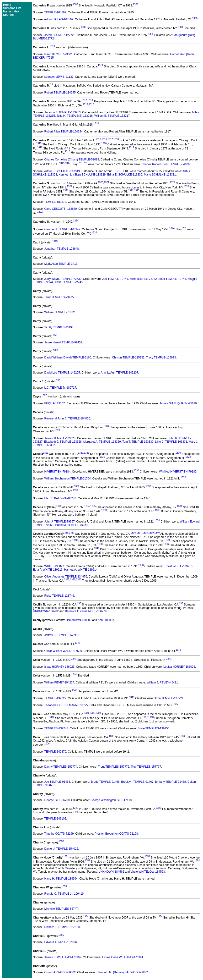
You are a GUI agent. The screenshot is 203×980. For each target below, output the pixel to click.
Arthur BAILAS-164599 (59, 19)
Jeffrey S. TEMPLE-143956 (62, 635)
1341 (97, 548)
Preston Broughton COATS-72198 (116, 834)
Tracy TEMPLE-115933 (161, 358)
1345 (74, 690)
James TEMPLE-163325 (60, 438)
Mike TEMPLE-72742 (143, 279)
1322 (172, 182)
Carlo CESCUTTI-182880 (60, 209)
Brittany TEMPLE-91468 (170, 782)
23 (51, 85)
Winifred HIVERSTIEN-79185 (178, 472)
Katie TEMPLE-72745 (69, 282)
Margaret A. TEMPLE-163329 (102, 442)
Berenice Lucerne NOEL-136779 (86, 611)
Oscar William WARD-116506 (63, 651)
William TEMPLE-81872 (59, 312)
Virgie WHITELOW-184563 (148, 872)
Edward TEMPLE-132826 (60, 942)
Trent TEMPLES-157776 (114, 767)
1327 (44, 395)
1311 (101, 65)
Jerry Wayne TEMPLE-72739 (63, 279)
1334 (87, 506)
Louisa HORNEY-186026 (179, 667)
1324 (76, 221)
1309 (83, 27)
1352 (147, 856)
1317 (110, 139)
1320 (101, 182)
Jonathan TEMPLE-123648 (61, 249)
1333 (58, 506)
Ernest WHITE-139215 (178, 566)
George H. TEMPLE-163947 (62, 230)
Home (7, 5)
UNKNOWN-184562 (111, 872)
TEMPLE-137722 (55, 698)
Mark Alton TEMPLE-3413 (61, 264)
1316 (104, 139)
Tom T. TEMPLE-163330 (138, 442)
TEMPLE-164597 (55, 12)
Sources (9, 15)
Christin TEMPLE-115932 (128, 358)
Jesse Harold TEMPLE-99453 (63, 342)
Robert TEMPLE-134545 (60, 93)
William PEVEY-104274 (59, 683)
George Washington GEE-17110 (111, 800)
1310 (52, 46)
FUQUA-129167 (54, 403)
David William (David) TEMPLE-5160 (68, 358)
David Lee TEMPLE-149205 (62, 373)
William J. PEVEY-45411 (162, 683)
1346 (87, 713)
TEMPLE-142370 (55, 752)
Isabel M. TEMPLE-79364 (71, 525)
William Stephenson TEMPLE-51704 (67, 479)
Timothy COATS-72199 (59, 834)
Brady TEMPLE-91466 (105, 782)
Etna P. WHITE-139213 (48, 570)
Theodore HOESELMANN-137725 (66, 705)
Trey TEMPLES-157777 (146, 767)
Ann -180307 (106, 620)
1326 (56, 350)
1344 (74, 674)
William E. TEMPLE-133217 (112, 116)
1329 (46, 453)
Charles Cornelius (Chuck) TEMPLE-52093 (72, 160)
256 (58, 380)
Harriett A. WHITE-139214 (81, 570)
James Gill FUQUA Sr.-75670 (178, 403)
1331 (86, 453)
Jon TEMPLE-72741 (115, 279)
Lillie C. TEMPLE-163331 (171, 442)
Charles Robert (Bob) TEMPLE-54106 (166, 164)
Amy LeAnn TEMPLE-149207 (119, 373)
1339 (151, 533)
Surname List (12, 8)
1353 (64, 886)
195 (79, 603)
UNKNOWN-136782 (46, 611)
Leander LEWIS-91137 (59, 77)
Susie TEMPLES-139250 (153, 728)
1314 (96, 124)
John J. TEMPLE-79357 (59, 522)
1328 (106, 426)
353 (55, 335)
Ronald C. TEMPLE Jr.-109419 (64, 894)
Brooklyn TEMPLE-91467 (137, 782)
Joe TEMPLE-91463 (57, 782)
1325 (55, 241)
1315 (98, 139)
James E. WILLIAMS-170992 (63, 957)
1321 (107, 182)
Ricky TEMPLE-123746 (59, 596)
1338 (145, 533)
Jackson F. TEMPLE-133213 (62, 112)
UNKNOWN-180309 (79, 620)
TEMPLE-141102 (55, 819)
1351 (66, 856)
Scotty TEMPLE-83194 (59, 327)
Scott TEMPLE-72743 (172, 279)
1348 (99, 713)
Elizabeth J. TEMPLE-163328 (63, 442)
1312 (84, 100)
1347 (93, 713)
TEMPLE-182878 (55, 202)
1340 (157, 533)
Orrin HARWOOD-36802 (60, 972)
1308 (75, 4)
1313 (90, 100)
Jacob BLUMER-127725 (60, 35)
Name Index (11, 11)
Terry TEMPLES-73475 (59, 297)
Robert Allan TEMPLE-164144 (63, 132)
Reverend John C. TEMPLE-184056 (67, 418)
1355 (61, 935)
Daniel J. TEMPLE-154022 (61, 849)
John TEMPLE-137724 (169, 698)
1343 (74, 659)
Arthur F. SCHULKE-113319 (62, 171)
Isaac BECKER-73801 (58, 54)
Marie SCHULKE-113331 (160, 175)
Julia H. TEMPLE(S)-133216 (75, 116)
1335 (93, 506)
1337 (72, 533)
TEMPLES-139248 (56, 728)
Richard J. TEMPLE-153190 (62, 927)
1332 (77, 486)
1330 (80, 453)
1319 (131, 147)
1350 (61, 841)
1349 (75, 808)
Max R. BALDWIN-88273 (60, 498)
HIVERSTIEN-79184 (57, 472)
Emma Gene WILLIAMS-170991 (123, 957)
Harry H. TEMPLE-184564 (61, 879)
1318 (116, 139)
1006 (112, 736)
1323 (137, 190)
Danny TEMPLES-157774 (61, 767)
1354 (86, 917)
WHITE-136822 (54, 566)
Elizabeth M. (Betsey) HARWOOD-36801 (123, 972)
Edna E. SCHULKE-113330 (125, 175)
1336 (66, 533)
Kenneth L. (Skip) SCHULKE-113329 (82, 175)
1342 (77, 643)
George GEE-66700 (57, 800)
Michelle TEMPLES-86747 (61, 909)
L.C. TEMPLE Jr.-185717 (60, 388)
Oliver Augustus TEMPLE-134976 (66, 577)
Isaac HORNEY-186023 (59, 667)
